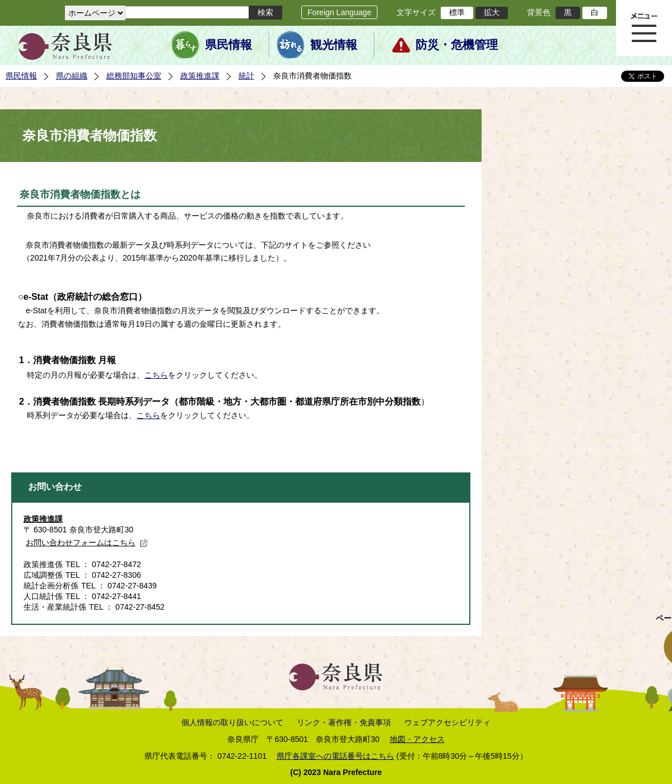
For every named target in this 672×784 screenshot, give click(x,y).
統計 (246, 76)
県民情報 (228, 45)
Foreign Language (339, 12)
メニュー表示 (644, 28)
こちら (156, 375)
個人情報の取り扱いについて (232, 722)
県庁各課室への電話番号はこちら (335, 756)
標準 (457, 12)
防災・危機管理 (457, 45)
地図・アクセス (417, 739)
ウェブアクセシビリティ (447, 722)
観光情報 (334, 45)
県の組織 (72, 76)
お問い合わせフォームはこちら (87, 542)
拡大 (492, 12)
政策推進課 (200, 76)
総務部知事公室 (134, 76)
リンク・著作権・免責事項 (344, 722)
